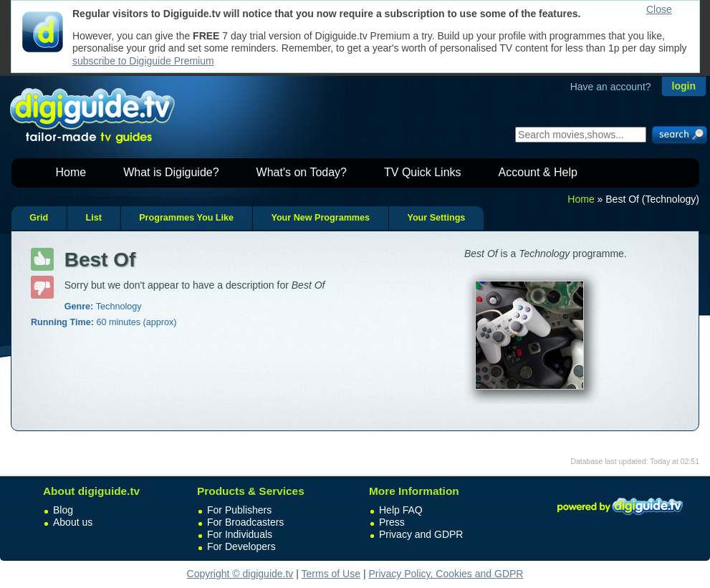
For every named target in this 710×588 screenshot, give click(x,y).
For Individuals (240, 534)
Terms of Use (331, 574)
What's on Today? (302, 172)
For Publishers (239, 510)
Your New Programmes (320, 218)
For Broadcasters (245, 522)
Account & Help (538, 172)
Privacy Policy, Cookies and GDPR (446, 574)
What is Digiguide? (171, 172)
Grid (39, 218)
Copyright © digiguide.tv (240, 574)
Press (392, 522)
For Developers (241, 546)
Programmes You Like (186, 218)
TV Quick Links (423, 172)
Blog (63, 510)
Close (659, 9)
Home (71, 172)
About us (73, 522)
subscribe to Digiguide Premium (143, 61)
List (93, 218)
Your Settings (436, 218)
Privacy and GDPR (421, 534)
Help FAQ (401, 510)
